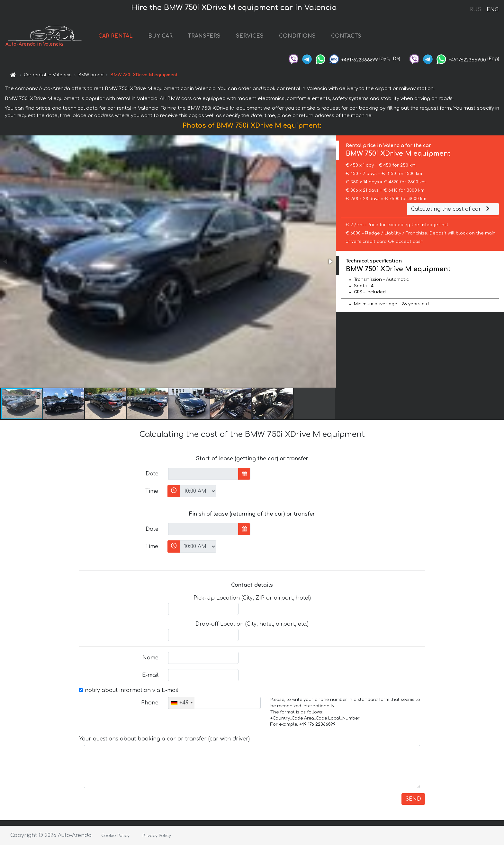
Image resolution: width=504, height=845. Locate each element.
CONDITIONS (297, 36)
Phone (150, 703)
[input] (203, 474)
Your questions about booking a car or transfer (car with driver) (164, 739)
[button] (330, 262)
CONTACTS (346, 36)
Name (150, 658)
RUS (476, 10)
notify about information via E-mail (129, 690)
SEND (413, 799)
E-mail (150, 675)
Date (152, 474)
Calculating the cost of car (451, 209)
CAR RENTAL (116, 36)
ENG (492, 10)
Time (152, 491)
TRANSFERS (204, 36)
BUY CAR (160, 36)
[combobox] (181, 703)
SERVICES (250, 36)
